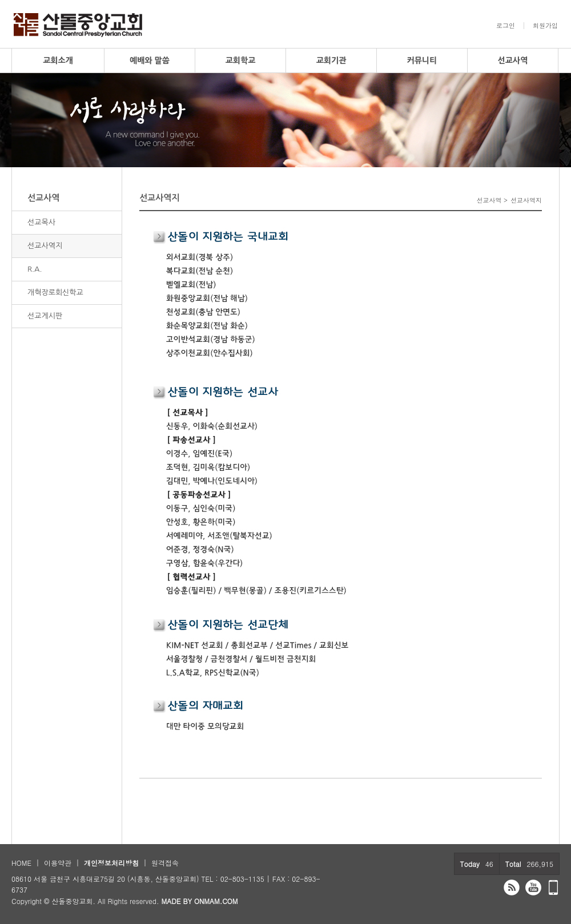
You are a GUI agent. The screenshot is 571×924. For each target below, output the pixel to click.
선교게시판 (45, 316)
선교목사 (41, 222)
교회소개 (58, 60)
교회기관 (331, 60)
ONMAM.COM (216, 901)
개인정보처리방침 (111, 863)
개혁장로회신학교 (55, 292)
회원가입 (545, 26)
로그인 (506, 26)
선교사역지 (45, 246)
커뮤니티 (422, 60)
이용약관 (58, 863)
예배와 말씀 (150, 60)
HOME (21, 863)
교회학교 (241, 60)
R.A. (35, 269)
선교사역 (513, 60)
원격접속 (165, 863)
